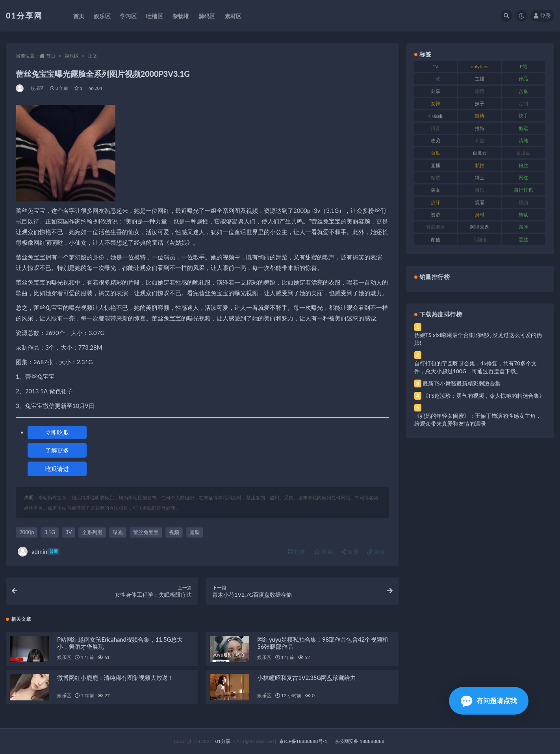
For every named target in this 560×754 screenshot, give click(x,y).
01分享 (223, 741)
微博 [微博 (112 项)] (480, 116)
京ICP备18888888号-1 (303, 741)
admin (39, 552)
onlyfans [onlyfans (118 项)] (479, 66)
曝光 (118, 532)
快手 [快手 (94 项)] (523, 116)
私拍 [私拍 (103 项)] (480, 165)
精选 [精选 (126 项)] (436, 178)
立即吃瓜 (57, 432)
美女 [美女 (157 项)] (436, 190)
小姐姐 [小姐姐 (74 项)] (436, 116)
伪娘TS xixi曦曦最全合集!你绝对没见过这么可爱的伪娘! (478, 339)
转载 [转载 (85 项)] (523, 215)
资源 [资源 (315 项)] (436, 215)
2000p (27, 532)
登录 (542, 16)
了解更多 (57, 450)
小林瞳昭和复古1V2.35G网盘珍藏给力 (307, 678)
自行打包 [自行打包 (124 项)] (523, 190)
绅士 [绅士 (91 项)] (480, 178)
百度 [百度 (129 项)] (436, 153)
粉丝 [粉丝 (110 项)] (523, 165)
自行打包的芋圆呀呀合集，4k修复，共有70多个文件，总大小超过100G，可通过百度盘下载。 (476, 367)
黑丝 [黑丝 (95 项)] (523, 239)
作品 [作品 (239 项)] (523, 79)
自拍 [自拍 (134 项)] (480, 190)
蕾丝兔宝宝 (146, 532)
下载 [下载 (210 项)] (436, 79)
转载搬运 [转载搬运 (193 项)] (436, 227)
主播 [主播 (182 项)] (480, 79)
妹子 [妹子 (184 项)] (480, 103)
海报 (350, 552)
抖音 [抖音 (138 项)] (436, 128)
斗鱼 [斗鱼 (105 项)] (480, 141)
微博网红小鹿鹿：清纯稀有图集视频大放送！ (115, 678)
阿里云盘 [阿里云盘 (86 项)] (480, 227)
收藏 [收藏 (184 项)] (436, 141)
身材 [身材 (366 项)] (480, 215)
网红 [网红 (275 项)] (523, 178)
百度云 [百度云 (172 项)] (480, 153)
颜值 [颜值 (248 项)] (436, 239)
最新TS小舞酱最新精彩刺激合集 (462, 383)
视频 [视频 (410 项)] (523, 202)
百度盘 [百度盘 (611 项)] (523, 153)
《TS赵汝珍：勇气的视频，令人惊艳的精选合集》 (484, 396)
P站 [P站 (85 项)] (524, 66)
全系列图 (92, 532)
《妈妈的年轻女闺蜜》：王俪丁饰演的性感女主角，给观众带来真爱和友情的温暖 (478, 420)
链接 (376, 552)
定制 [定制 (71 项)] (523, 103)
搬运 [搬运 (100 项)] (523, 128)
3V (69, 532)
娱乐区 (72, 56)
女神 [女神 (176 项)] (436, 103)
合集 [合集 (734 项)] (523, 91)
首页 (51, 56)
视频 (174, 532)
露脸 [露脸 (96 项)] (523, 227)
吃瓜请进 (57, 469)
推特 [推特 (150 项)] (480, 128)
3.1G (50, 532)
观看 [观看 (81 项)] (480, 202)
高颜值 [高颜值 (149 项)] (480, 239)
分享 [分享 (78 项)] (436, 91)
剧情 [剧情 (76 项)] (480, 91)
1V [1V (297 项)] (435, 66)
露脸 (195, 532)
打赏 (297, 552)
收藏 (323, 552)
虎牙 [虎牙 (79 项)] (436, 202)
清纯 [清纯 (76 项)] (523, 141)
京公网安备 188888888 (360, 741)
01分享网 (24, 15)
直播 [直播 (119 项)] (436, 165)
